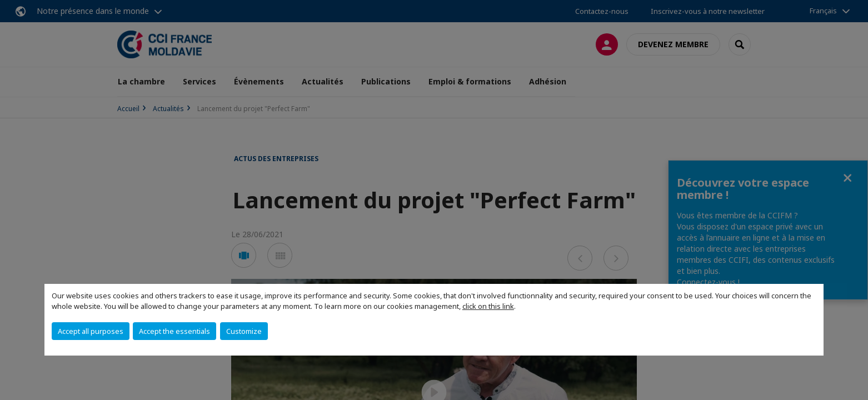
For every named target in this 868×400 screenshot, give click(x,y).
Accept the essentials (174, 331)
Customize (244, 331)
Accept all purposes (91, 331)
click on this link (488, 306)
